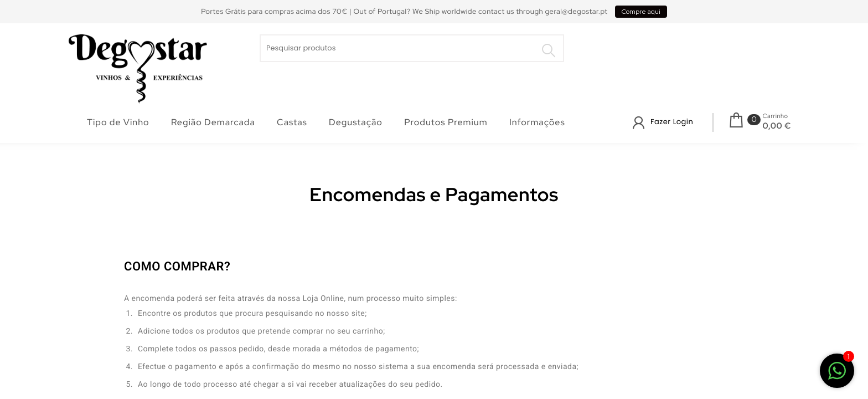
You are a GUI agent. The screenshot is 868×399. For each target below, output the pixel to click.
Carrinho (776, 116)
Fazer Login (672, 122)
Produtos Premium (446, 122)
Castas (292, 122)
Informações (537, 122)
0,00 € (777, 126)
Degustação (356, 122)
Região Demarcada (213, 122)
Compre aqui (641, 12)
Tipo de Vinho (118, 122)
